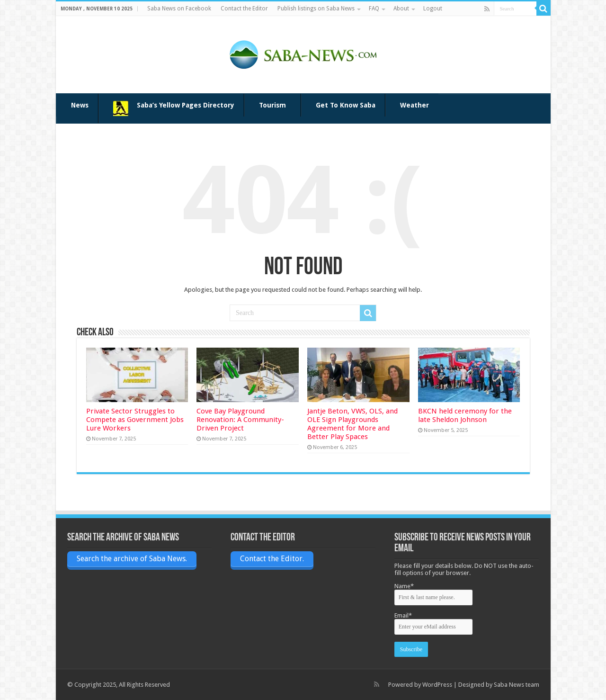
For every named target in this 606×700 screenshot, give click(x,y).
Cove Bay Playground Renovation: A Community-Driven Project (240, 420)
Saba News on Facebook (179, 9)
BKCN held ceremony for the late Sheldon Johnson (465, 415)
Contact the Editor (244, 9)
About (401, 9)
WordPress (437, 685)
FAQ (374, 9)
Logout (433, 9)
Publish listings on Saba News (316, 9)
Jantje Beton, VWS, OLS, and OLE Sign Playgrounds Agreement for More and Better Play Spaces (352, 424)
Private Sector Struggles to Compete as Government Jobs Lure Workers (135, 420)
